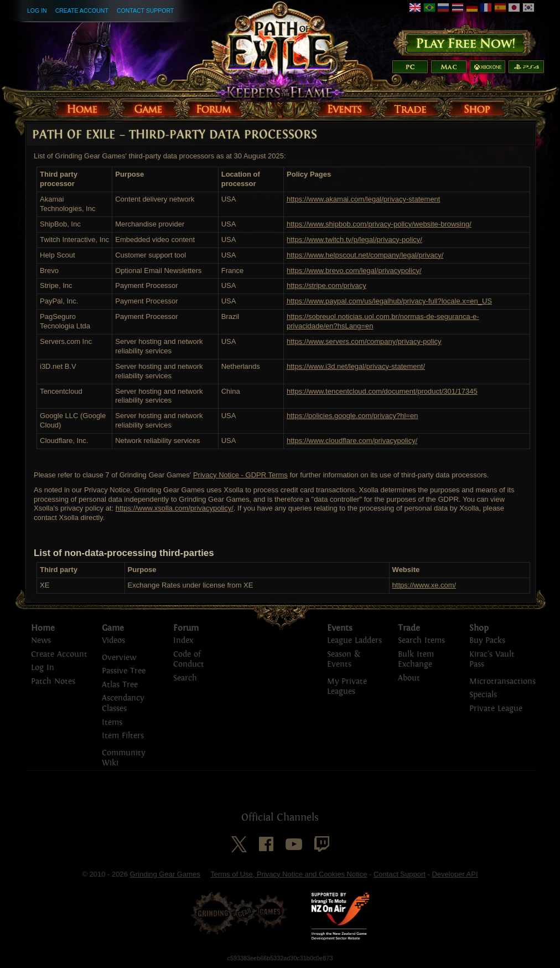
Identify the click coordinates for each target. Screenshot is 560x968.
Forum (186, 628)
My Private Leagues (347, 687)
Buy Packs (487, 640)
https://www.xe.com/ (424, 585)
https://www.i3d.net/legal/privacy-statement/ (356, 366)
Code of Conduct (189, 660)
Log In (37, 11)
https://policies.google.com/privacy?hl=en (352, 416)
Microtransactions (502, 681)
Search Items (421, 640)
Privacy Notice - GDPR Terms (240, 475)
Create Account (82, 11)
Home (43, 628)
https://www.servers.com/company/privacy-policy (364, 341)
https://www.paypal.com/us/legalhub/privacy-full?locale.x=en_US (389, 301)
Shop (479, 628)
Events (340, 628)
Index (183, 640)
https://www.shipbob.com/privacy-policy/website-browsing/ (379, 224)
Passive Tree (124, 671)
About (409, 678)
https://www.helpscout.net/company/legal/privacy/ (365, 255)
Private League (496, 709)
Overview (119, 658)
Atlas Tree (120, 685)
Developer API (455, 874)
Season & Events (344, 660)
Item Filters (123, 736)
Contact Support (145, 11)
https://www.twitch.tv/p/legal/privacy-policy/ (354, 240)
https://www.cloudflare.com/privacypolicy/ (352, 441)
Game (113, 628)
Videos (113, 640)
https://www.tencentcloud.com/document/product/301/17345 (382, 391)
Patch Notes (53, 681)
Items (112, 722)
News (41, 640)
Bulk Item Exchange (416, 660)
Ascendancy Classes (123, 703)
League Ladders (354, 640)
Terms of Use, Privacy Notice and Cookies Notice (289, 874)
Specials (483, 695)
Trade (409, 628)
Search (185, 678)
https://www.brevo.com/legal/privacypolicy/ (354, 271)
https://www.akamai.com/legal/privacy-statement (363, 199)
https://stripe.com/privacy (326, 285)
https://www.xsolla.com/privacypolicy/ (175, 508)
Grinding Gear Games (165, 874)
